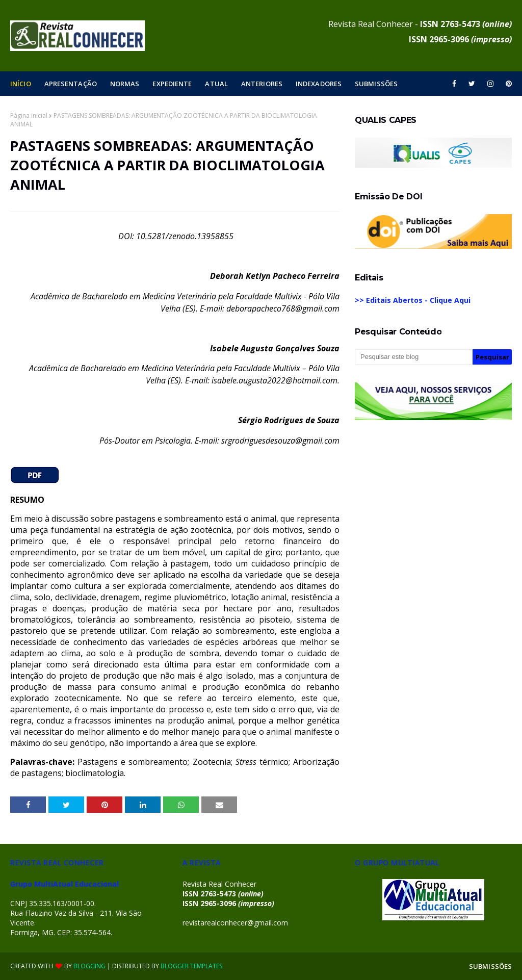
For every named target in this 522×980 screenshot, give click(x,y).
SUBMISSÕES (490, 966)
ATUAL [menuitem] (216, 84)
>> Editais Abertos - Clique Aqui (413, 300)
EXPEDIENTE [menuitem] (172, 84)
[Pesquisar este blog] (414, 357)
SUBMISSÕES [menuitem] (376, 84)
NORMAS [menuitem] (125, 84)
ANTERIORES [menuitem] (262, 84)
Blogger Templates (191, 966)
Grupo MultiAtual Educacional (64, 884)
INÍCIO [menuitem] (21, 84)
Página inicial (29, 115)
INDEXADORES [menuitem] (319, 84)
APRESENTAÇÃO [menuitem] (71, 84)
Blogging (89, 966)
